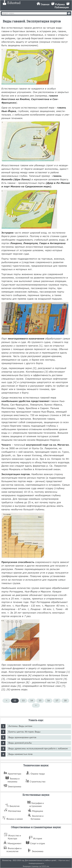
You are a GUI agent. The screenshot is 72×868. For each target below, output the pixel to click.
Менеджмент (14, 843)
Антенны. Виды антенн (20, 726)
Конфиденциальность (36, 863)
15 (40, 701)
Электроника (14, 787)
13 (23, 701)
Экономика (38, 851)
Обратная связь (64, 860)
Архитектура (15, 774)
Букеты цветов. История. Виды (24, 732)
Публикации (62, 7)
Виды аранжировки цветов (22, 737)
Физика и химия (15, 819)
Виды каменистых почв (20, 754)
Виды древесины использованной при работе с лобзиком (38, 749)
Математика (14, 811)
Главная (45, 4)
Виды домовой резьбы (20, 743)
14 (32, 701)
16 (48, 701)
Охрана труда (38, 774)
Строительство (38, 782)
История (38, 839)
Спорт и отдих (38, 843)
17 (57, 701)
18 (65, 701)
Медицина (38, 811)
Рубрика (60, 4)
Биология (15, 806)
